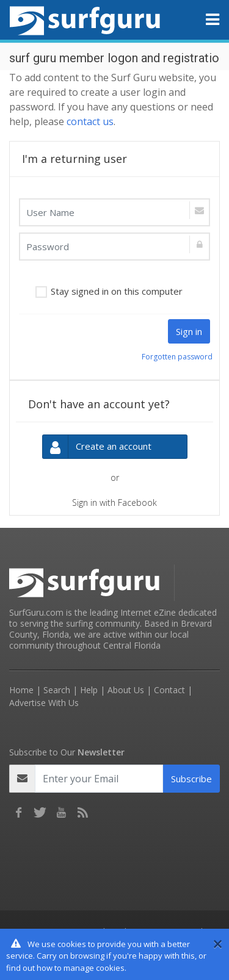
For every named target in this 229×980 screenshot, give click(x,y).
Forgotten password (177, 357)
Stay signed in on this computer (117, 291)
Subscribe (191, 779)
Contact (169, 690)
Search (57, 690)
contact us (90, 121)
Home (21, 690)
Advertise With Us (44, 703)
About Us (126, 690)
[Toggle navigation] (213, 20)
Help (89, 690)
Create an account (97, 447)
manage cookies (94, 968)
